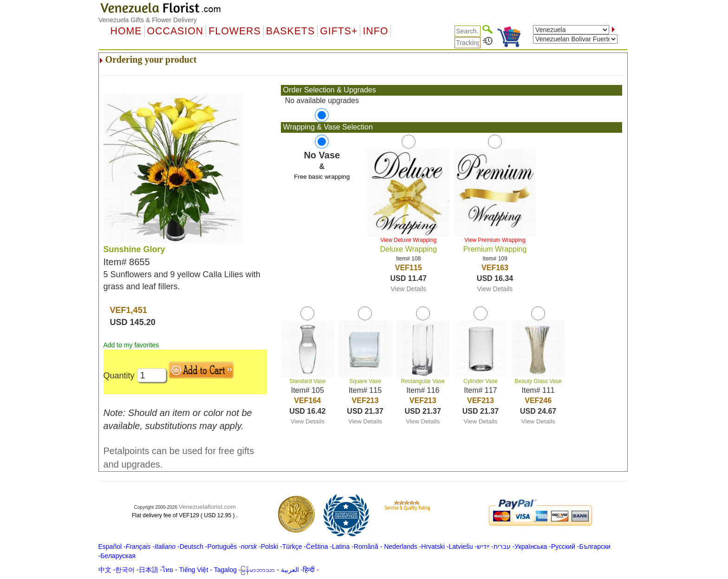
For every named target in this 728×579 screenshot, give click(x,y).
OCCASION (175, 31)
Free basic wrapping (322, 177)
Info (375, 31)
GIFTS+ (339, 31)
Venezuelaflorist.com (207, 507)
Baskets (290, 31)
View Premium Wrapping (495, 240)
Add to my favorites (131, 345)
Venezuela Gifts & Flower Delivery (148, 20)
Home (126, 31)
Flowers (234, 31)
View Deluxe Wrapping (408, 240)
